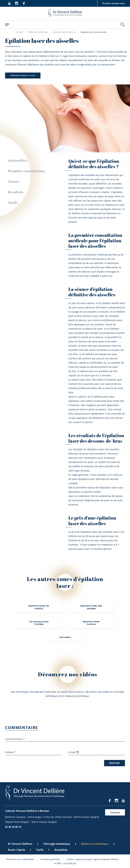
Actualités (61, 850)
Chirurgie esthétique (57, 844)
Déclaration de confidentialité (20, 859)
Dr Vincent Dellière (20, 844)
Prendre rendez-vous (114, 3)
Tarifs (13, 203)
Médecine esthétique (95, 844)
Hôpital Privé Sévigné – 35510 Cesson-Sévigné (31, 822)
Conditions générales (50, 859)
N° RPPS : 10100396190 (65, 864)
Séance (14, 181)
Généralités (17, 160)
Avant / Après (16, 850)
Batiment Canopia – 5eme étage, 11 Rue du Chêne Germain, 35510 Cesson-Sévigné (52, 817)
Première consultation (26, 171)
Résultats (16, 192)
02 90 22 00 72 (13, 827)
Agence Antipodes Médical (106, 859)
